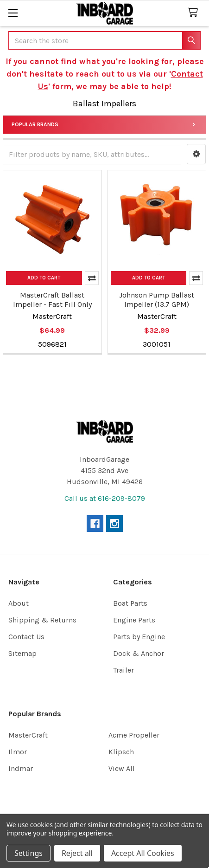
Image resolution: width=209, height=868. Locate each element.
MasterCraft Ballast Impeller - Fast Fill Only (52, 300)
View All (122, 768)
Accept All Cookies (143, 853)
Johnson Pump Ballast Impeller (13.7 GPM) (157, 300)
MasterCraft (28, 735)
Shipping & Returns (42, 620)
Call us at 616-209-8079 (105, 498)
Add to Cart (44, 278)
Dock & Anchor (139, 653)
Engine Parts (134, 620)
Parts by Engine (139, 637)
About (19, 603)
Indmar (21, 768)
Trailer (123, 670)
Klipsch (121, 752)
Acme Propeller (134, 735)
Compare (92, 278)
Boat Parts (130, 603)
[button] (196, 154)
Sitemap (22, 653)
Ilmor (18, 752)
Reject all (77, 853)
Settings (28, 853)
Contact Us (26, 637)
